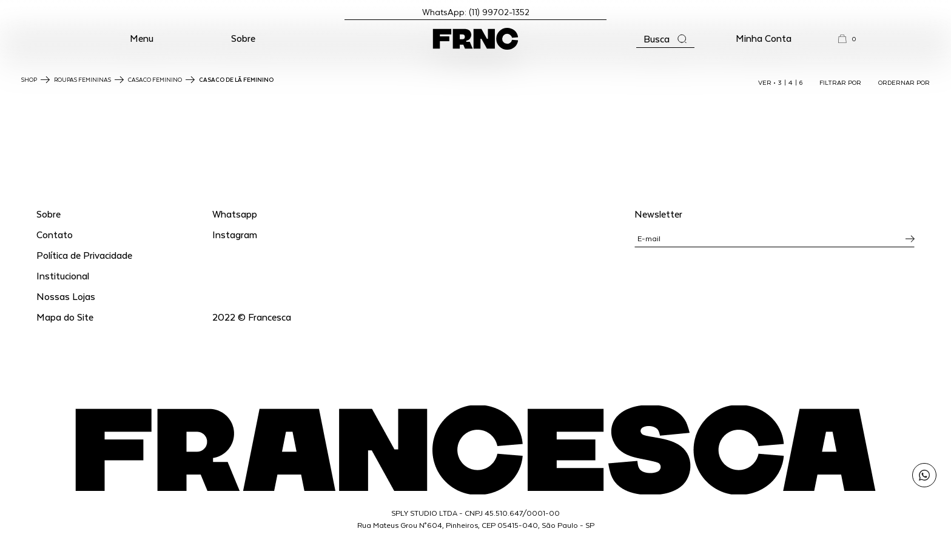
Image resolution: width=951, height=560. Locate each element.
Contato (55, 234)
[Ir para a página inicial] (475, 39)
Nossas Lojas (66, 296)
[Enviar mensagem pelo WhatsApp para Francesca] (924, 475)
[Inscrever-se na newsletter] (910, 239)
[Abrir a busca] (665, 39)
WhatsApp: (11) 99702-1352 (476, 12)
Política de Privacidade (84, 255)
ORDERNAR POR (904, 82)
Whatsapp (235, 214)
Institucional (63, 275)
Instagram (235, 234)
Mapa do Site (65, 317)
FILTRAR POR (840, 82)
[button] (142, 39)
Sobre (243, 38)
